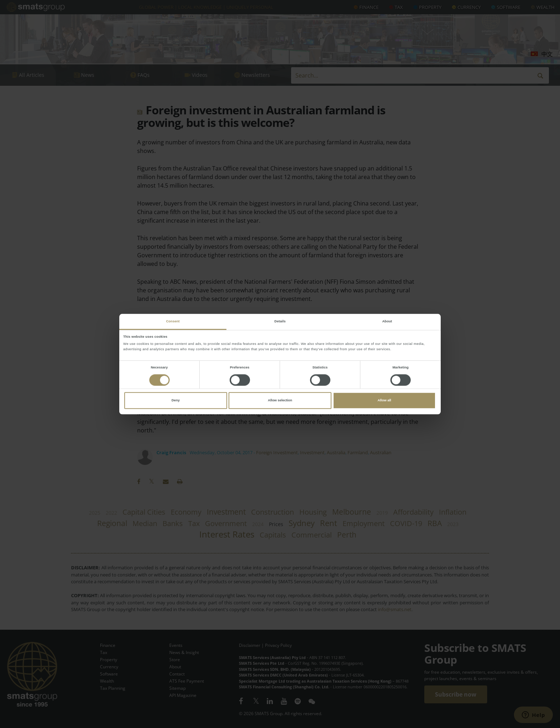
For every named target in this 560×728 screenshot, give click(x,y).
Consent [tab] (173, 321)
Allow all (384, 401)
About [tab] (387, 321)
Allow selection (280, 401)
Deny (176, 401)
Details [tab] (280, 321)
